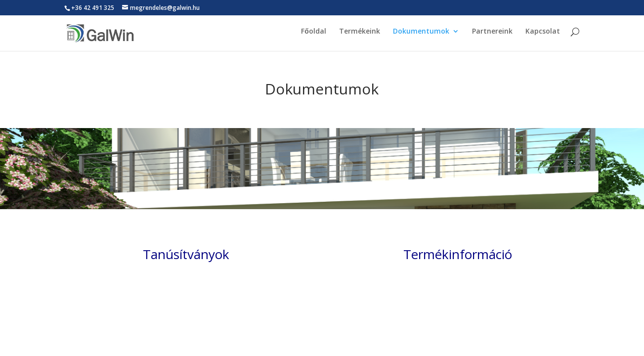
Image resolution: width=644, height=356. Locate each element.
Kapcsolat (543, 36)
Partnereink (492, 36)
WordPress (164, 317)
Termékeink (360, 36)
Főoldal (314, 36)
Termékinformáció (458, 254)
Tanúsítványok (186, 254)
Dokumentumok (421, 36)
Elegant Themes (105, 317)
